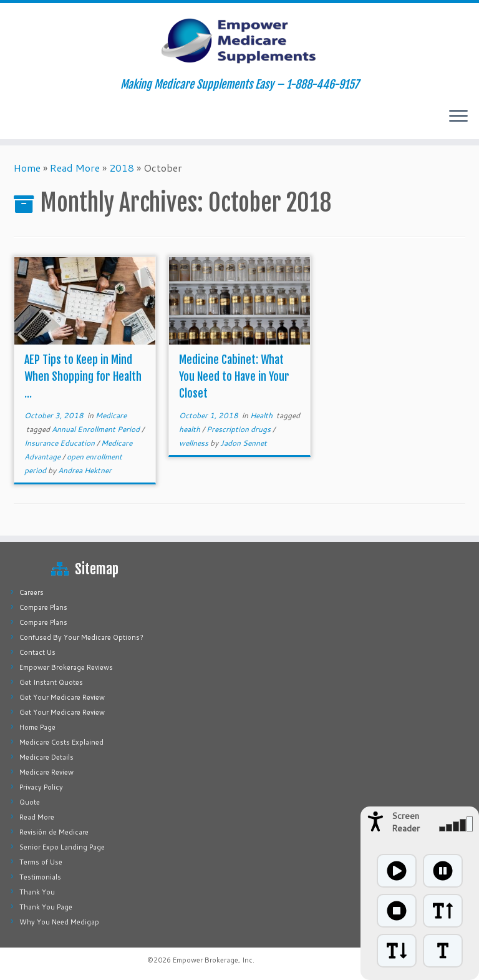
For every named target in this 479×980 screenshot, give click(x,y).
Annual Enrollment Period (97, 429)
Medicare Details (46, 757)
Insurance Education (60, 443)
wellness (195, 443)
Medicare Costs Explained (61, 742)
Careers (31, 592)
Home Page (37, 727)
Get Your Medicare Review (62, 697)
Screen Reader (406, 822)
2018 (122, 168)
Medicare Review (46, 772)
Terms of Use (41, 862)
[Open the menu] (458, 117)
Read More (75, 168)
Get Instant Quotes (51, 682)
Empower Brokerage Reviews (66, 667)
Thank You (37, 892)
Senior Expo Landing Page (62, 847)
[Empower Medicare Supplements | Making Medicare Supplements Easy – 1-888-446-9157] (239, 41)
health (191, 429)
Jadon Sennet (244, 443)
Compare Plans (43, 607)
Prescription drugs (239, 429)
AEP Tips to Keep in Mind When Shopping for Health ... (83, 376)
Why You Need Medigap (59, 922)
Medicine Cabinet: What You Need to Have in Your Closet (234, 376)
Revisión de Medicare (54, 832)
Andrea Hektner (85, 470)
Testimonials (40, 877)
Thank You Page (46, 907)
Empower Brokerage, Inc (213, 960)
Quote (30, 802)
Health (262, 415)
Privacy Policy (41, 787)
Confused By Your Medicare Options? (81, 637)
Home (27, 168)
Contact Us (37, 652)
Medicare (111, 415)
